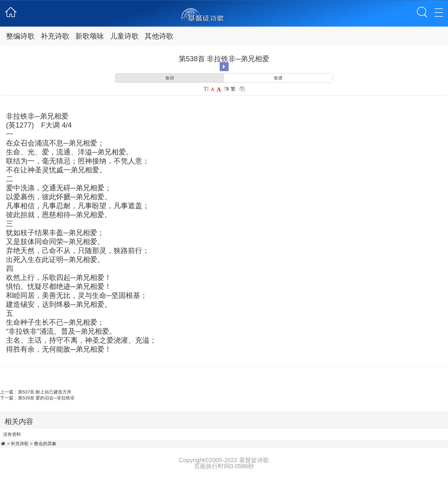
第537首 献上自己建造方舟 (45, 392)
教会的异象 (45, 444)
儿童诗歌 (124, 36)
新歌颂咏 (90, 36)
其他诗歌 (159, 36)
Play (224, 67)
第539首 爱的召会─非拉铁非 (46, 398)
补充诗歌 (55, 36)
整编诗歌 (20, 36)
